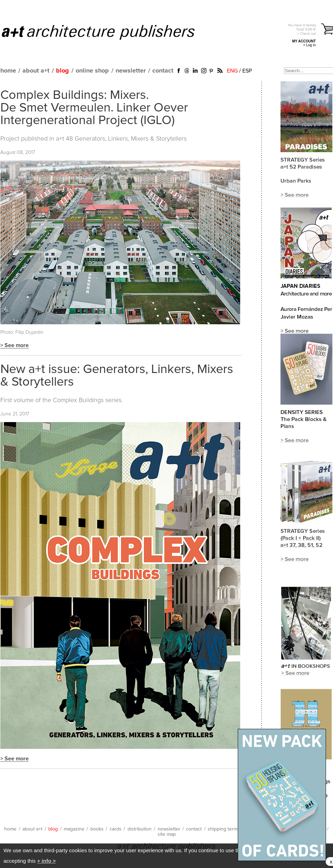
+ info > (46, 861)
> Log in (310, 45)
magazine (74, 829)
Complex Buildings (78, 400)
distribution (140, 829)
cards (116, 829)
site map (167, 834)
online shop (92, 71)
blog (63, 71)
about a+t (36, 71)
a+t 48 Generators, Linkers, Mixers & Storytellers (121, 139)
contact (163, 71)
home (8, 71)
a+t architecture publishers (107, 32)
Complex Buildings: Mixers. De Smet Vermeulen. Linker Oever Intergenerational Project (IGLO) (94, 108)
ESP (247, 71)
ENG (232, 71)
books (97, 829)
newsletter (131, 71)
